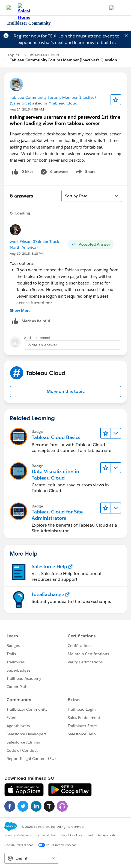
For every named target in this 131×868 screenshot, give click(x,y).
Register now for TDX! (36, 36)
